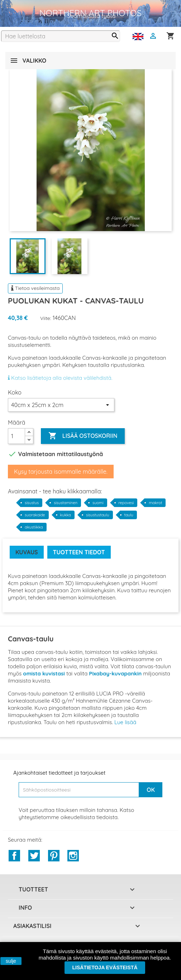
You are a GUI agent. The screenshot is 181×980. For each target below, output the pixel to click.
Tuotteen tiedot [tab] (79, 552)
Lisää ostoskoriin (83, 436)
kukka (66, 515)
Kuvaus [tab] (27, 552)
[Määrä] (16, 436)
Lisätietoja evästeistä (105, 967)
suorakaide (35, 515)
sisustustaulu (98, 515)
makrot (155, 503)
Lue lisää (125, 722)
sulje (11, 961)
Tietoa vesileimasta (35, 288)
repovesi (126, 503)
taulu (129, 515)
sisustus (32, 503)
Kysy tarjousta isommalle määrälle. (61, 472)
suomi (98, 503)
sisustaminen (66, 503)
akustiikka (34, 527)
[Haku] (61, 36)
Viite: (46, 318)
